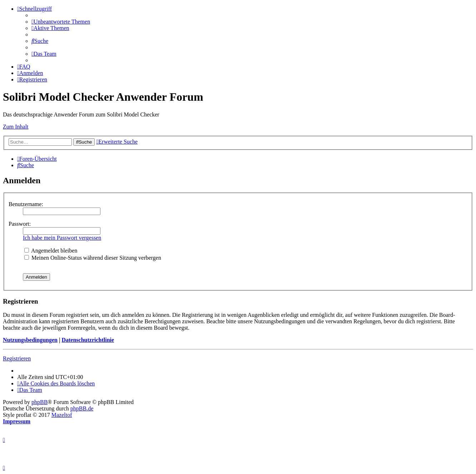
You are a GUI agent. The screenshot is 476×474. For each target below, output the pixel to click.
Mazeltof (62, 415)
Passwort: (20, 224)
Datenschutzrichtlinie (88, 340)
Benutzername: (26, 204)
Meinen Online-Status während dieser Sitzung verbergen (93, 258)
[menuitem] (61, 22)
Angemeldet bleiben (51, 251)
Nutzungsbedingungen (30, 340)
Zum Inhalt (16, 127)
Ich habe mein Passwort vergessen (62, 238)
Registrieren (17, 358)
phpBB (39, 402)
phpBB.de (82, 408)
